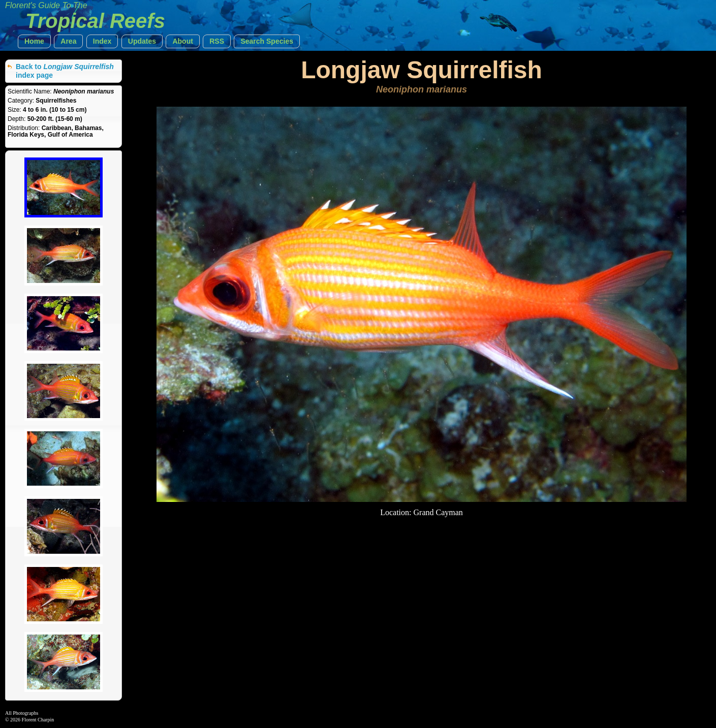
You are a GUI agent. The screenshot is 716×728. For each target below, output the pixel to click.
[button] (34, 41)
